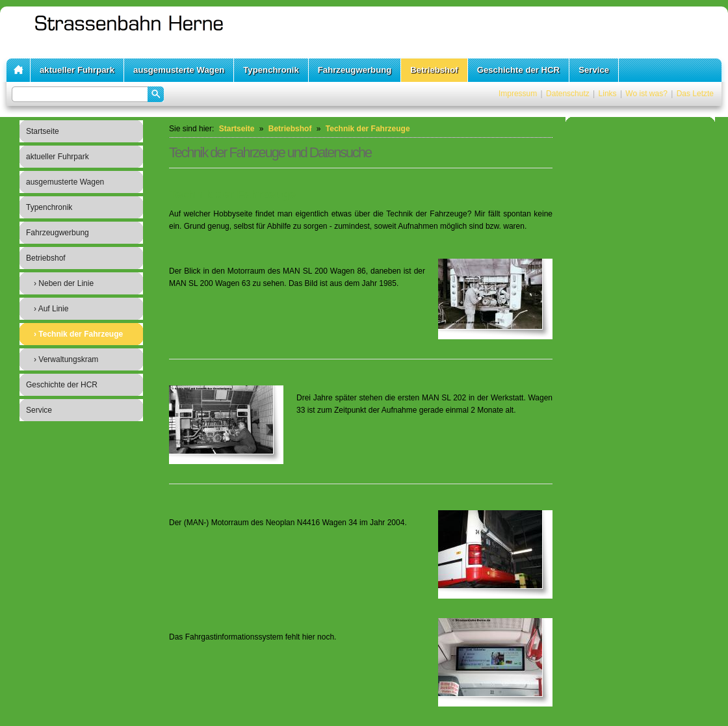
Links (608, 94)
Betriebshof (434, 70)
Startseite (43, 131)
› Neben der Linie (64, 283)
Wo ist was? (646, 94)
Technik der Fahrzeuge (368, 129)
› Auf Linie (51, 309)
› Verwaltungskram (66, 359)
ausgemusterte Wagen (179, 70)
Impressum (518, 94)
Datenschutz (568, 94)
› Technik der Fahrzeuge (78, 334)
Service (594, 70)
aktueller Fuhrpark (77, 70)
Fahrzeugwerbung (355, 70)
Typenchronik (271, 70)
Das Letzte (695, 94)
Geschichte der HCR (519, 70)
